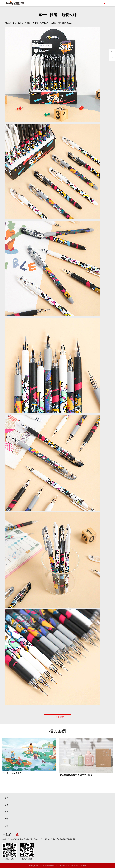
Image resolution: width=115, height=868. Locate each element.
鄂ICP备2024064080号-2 (72, 866)
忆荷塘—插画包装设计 (13, 773)
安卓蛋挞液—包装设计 (112, 58)
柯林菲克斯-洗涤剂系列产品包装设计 (77, 775)
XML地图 (83, 866)
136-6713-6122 (104, 3)
